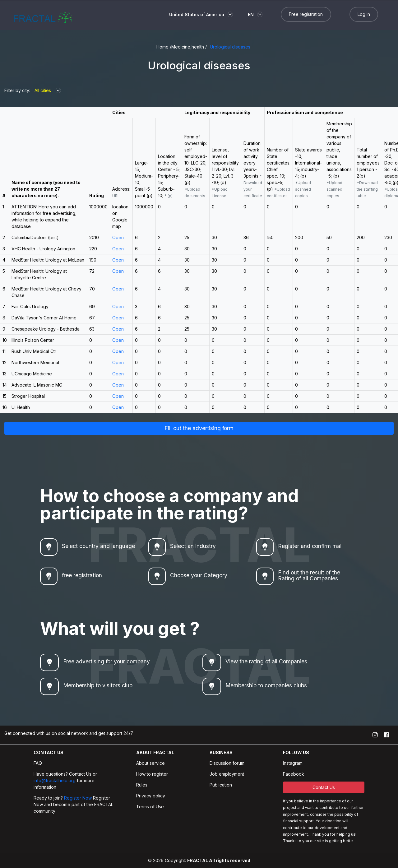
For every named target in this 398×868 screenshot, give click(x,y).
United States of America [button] (197, 14)
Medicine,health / (189, 47)
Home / (164, 47)
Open (118, 237)
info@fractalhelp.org (55, 780)
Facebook (294, 774)
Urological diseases (230, 47)
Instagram (293, 763)
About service (150, 763)
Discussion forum (227, 763)
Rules (142, 785)
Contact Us (324, 787)
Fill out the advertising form (199, 428)
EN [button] (251, 14)
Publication (221, 785)
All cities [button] (43, 90)
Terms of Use (150, 807)
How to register (152, 774)
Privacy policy (151, 796)
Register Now (78, 798)
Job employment (227, 774)
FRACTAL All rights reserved (219, 860)
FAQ (38, 763)
